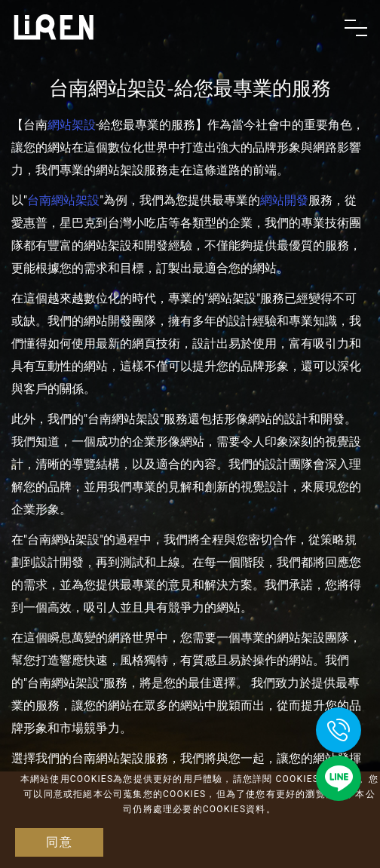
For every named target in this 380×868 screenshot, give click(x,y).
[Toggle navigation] (356, 28)
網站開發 (284, 200)
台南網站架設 (63, 200)
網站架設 (72, 125)
